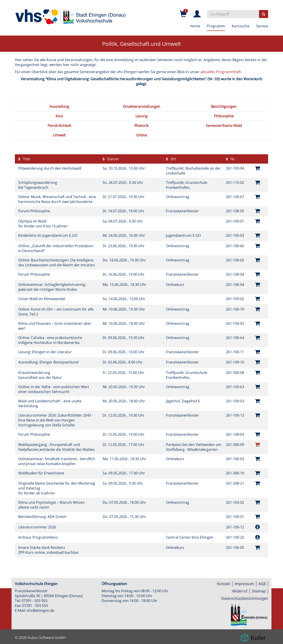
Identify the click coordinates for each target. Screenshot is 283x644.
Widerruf (240, 590)
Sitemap (259, 590)
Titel (24, 159)
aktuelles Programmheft (221, 72)
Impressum (244, 583)
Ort (171, 159)
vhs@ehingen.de (40, 610)
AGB (262, 583)
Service (262, 26)
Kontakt (224, 583)
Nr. (231, 159)
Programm (216, 26)
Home (195, 26)
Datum (111, 159)
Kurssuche (241, 26)
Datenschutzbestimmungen (245, 597)
